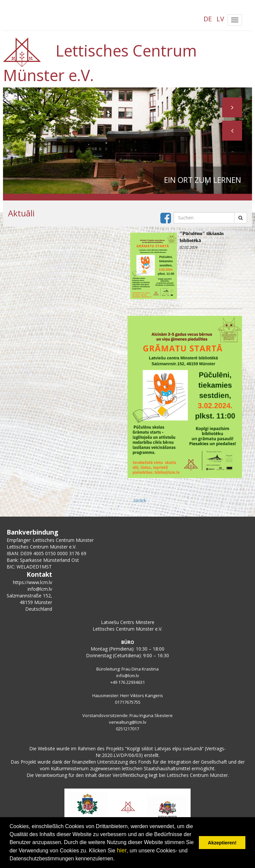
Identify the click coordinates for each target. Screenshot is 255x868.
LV (220, 19)
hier (122, 850)
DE (208, 19)
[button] (232, 131)
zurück (140, 500)
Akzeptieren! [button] (222, 843)
